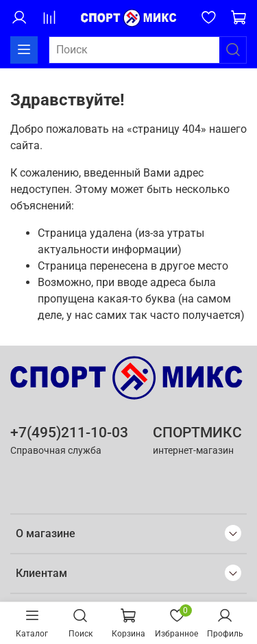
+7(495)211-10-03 (69, 433)
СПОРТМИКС (197, 433)
